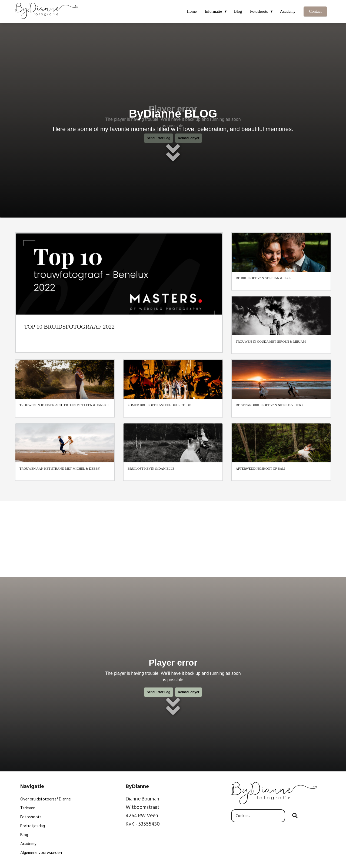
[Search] (295, 816)
